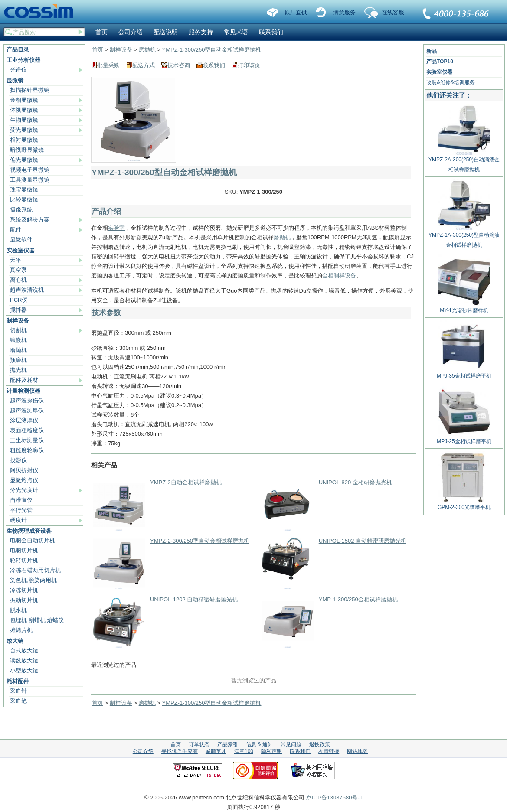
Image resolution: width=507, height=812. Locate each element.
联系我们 (456, 14)
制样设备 (18, 321)
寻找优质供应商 (180, 751)
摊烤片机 (21, 630)
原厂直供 (296, 12)
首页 (101, 32)
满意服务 (344, 12)
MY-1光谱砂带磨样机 (464, 307)
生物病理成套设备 (29, 531)
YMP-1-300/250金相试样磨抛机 (358, 599)
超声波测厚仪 (27, 410)
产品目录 (18, 50)
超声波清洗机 (27, 290)
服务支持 (201, 32)
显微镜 (15, 80)
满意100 (244, 751)
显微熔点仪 (24, 480)
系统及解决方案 (30, 220)
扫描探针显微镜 (30, 90)
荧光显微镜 (24, 130)
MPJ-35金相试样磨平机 (464, 373)
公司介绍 (131, 32)
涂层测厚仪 (24, 420)
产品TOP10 (440, 62)
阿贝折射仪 (24, 470)
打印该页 (249, 65)
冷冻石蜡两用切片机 (35, 570)
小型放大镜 (24, 670)
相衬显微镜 (24, 140)
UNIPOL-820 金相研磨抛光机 (355, 482)
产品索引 (228, 744)
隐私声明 (271, 751)
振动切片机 (24, 600)
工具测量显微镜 (30, 180)
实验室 (116, 228)
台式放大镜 (24, 651)
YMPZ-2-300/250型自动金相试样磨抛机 (200, 541)
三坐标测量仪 (27, 440)
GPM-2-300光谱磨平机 (464, 504)
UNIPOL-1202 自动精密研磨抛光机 (194, 599)
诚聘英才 (216, 751)
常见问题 (291, 744)
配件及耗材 (24, 380)
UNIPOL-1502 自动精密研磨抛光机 (363, 541)
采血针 (18, 691)
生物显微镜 (24, 120)
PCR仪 (19, 300)
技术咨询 (179, 65)
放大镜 (15, 641)
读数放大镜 (24, 660)
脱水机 (18, 610)
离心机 (18, 280)
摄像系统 (21, 210)
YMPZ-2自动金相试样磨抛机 (186, 482)
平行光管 (21, 510)
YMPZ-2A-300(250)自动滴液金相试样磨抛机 (464, 161)
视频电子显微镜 (30, 170)
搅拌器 (18, 310)
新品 (432, 51)
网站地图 (357, 751)
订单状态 (199, 744)
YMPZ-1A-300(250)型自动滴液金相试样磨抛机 (464, 237)
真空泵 (18, 270)
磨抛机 (18, 350)
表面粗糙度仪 (27, 430)
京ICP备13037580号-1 (334, 797)
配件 (16, 230)
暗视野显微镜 (27, 150)
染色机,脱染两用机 (33, 580)
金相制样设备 (339, 276)
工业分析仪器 (23, 60)
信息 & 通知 (260, 744)
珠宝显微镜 (24, 190)
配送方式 (144, 65)
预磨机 (18, 360)
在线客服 (393, 12)
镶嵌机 (18, 340)
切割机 (18, 330)
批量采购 (108, 65)
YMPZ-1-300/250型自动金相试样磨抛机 (211, 50)
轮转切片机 (24, 560)
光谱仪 (18, 70)
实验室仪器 (21, 250)
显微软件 (21, 240)
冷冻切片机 (24, 590)
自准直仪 (21, 500)
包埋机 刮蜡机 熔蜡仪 (37, 620)
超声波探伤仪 (27, 400)
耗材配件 (18, 681)
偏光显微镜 (24, 160)
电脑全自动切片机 (33, 540)
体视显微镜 (24, 110)
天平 (16, 260)
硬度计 (18, 520)
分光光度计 (24, 490)
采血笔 (18, 701)
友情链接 (329, 751)
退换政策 (320, 744)
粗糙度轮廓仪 (27, 450)
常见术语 (236, 32)
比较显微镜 (24, 200)
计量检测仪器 (23, 391)
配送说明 (166, 32)
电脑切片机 (24, 550)
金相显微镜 (24, 100)
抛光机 (18, 370)
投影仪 (18, 460)
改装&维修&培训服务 (451, 82)
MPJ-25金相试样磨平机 (464, 438)
